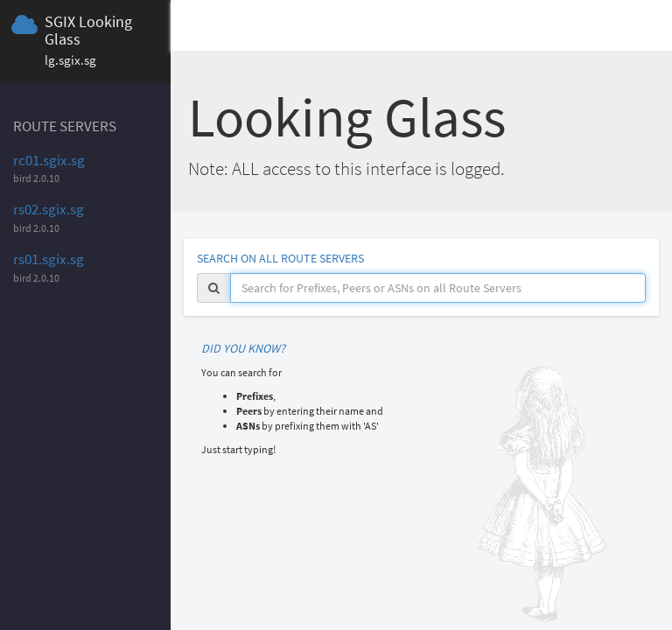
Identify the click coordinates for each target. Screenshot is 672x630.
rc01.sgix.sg (49, 160)
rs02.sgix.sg (49, 209)
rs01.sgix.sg (49, 259)
